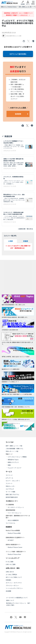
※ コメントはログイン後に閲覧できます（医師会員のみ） (18, 247)
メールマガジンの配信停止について (17, 598)
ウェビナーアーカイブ (15, 468)
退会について (10, 600)
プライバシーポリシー (12, 585)
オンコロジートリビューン (16, 507)
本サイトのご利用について (14, 577)
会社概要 (8, 591)
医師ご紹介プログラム (12, 494)
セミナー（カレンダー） (13, 481)
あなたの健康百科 (13, 520)
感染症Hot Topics (13, 460)
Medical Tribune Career (15, 547)
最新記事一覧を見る (25, 229)
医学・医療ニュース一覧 (25, 7)
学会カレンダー (10, 486)
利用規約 (8, 580)
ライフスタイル (10, 523)
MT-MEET (11, 540)
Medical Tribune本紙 (14, 533)
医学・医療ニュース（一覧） (14, 446)
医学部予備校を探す (12, 497)
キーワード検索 (10, 492)
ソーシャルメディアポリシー (14, 588)
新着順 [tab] (26, 241)
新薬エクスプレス (13, 462)
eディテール (9, 478)
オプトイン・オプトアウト (14, 583)
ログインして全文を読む (18, 54)
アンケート (9, 483)
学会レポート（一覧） (12, 451)
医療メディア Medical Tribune (9, 7)
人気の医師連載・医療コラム (14, 449)
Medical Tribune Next (14, 554)
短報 (9, 465)
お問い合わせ (10, 572)
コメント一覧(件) (10, 236)
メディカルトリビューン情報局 (17, 457)
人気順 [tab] (10, 241)
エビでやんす (10, 489)
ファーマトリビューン (15, 513)
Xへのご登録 (10, 562)
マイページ (9, 475)
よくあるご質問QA (11, 574)
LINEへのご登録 (11, 564)
